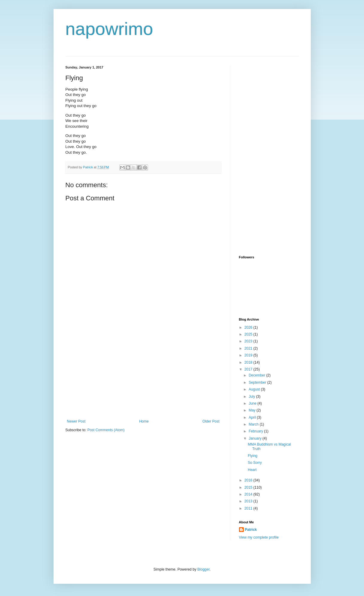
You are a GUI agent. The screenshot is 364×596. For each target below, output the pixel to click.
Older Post (211, 421)
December (257, 375)
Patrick (251, 530)
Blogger (204, 569)
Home (144, 421)
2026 (249, 327)
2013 (249, 501)
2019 (249, 355)
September (258, 382)
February (256, 431)
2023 (249, 341)
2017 (249, 369)
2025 (249, 334)
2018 (249, 362)
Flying (252, 456)
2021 (249, 348)
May (252, 410)
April (253, 417)
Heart (252, 470)
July (252, 397)
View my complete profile (259, 537)
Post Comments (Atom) (106, 430)
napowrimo (109, 29)
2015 (249, 487)
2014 (249, 494)
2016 (249, 480)
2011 (249, 508)
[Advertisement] (143, 374)
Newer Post (76, 421)
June (253, 403)
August (255, 389)
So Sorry (255, 463)
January (255, 438)
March (254, 424)
